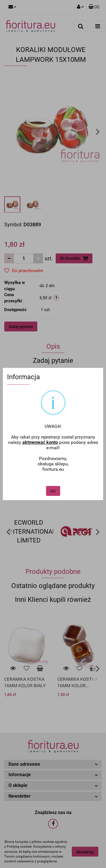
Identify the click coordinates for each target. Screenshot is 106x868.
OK (53, 475)
